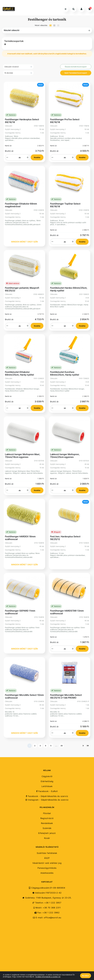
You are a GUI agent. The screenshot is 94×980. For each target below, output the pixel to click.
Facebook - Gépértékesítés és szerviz (47, 796)
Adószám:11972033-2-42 (47, 893)
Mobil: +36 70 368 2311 (47, 908)
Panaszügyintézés (47, 868)
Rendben (86, 976)
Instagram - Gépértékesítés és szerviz (47, 800)
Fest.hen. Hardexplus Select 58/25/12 (65, 538)
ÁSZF (47, 858)
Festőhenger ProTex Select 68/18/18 (65, 121)
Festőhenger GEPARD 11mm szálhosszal (20, 612)
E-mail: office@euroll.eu (47, 918)
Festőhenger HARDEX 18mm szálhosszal (20, 538)
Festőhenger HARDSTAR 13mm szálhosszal (67, 612)
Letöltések (47, 786)
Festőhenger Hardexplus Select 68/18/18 (22, 121)
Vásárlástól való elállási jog (47, 863)
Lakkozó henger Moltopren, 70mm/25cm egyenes (65, 456)
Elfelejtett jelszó (47, 833)
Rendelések (47, 823)
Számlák (47, 828)
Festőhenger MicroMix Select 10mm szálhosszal (24, 696)
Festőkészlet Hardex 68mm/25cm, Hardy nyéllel (69, 289)
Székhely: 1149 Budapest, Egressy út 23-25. (47, 898)
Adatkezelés (47, 873)
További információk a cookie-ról (48, 977)
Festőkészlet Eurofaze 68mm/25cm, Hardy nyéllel (65, 373)
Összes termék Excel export (76, 67)
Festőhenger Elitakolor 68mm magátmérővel (21, 205)
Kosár (47, 838)
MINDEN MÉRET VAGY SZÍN (24, 242)
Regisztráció (47, 818)
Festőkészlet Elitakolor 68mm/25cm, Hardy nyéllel (19, 373)
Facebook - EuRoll (47, 791)
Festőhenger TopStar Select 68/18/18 (65, 205)
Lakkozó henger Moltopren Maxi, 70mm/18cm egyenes (23, 456)
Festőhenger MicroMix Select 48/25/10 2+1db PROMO (66, 696)
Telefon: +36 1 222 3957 (47, 903)
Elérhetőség (47, 781)
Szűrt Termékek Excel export (76, 73)
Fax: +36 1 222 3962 (47, 913)
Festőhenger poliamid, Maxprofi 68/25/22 (22, 289)
